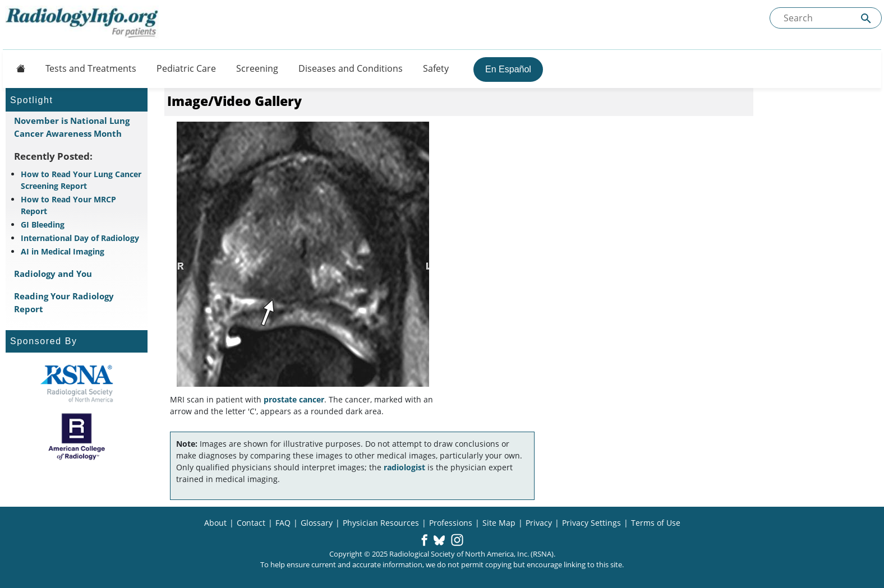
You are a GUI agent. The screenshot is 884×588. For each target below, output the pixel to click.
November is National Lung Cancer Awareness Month (72, 127)
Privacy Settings (591, 523)
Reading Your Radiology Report (64, 302)
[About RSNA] (77, 383)
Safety (436, 68)
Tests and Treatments (91, 68)
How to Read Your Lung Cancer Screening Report (81, 180)
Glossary (317, 523)
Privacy (539, 523)
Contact (251, 523)
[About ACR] (77, 437)
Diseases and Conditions (351, 68)
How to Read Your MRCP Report (68, 205)
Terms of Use (656, 523)
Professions (451, 523)
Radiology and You (53, 274)
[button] (424, 541)
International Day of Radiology (80, 238)
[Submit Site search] (866, 18)
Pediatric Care (186, 68)
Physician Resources (381, 523)
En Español (508, 69)
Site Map (499, 523)
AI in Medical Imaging (63, 251)
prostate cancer (294, 399)
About (215, 523)
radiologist (404, 467)
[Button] (17, 68)
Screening (257, 68)
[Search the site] (826, 18)
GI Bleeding (43, 224)
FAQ (283, 523)
